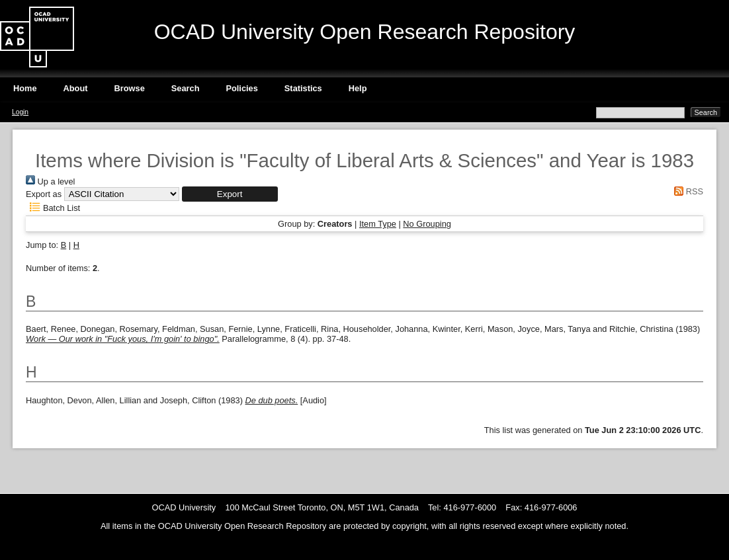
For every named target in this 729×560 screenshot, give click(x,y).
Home (25, 88)
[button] (230, 194)
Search (186, 88)
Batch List (53, 208)
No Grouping (427, 224)
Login (20, 112)
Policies (241, 88)
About (76, 88)
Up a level (50, 181)
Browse (130, 88)
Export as (44, 194)
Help (358, 88)
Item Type (378, 224)
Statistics (303, 88)
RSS (687, 191)
